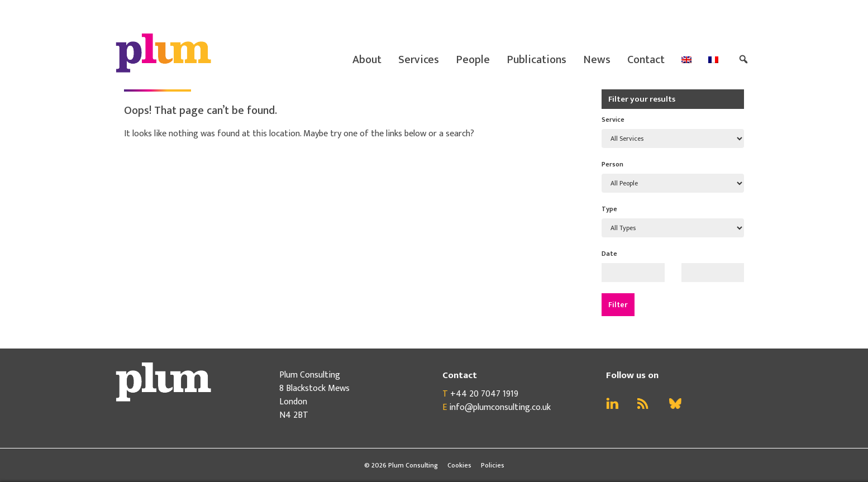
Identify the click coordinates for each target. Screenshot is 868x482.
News (597, 60)
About (367, 60)
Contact (646, 60)
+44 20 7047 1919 (484, 394)
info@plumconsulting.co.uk (500, 407)
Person (612, 164)
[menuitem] (686, 60)
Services (419, 60)
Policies (493, 465)
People (473, 60)
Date (609, 254)
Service (613, 120)
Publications (536, 60)
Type (609, 209)
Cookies (459, 465)
